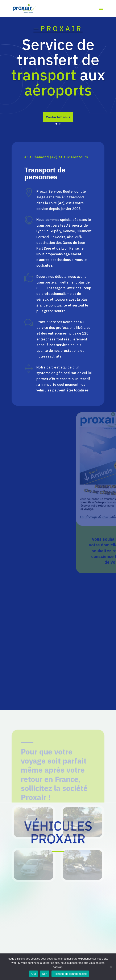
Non (45, 974)
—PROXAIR (58, 34)
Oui (34, 974)
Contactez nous (58, 123)
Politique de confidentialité (70, 974)
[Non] (111, 967)
